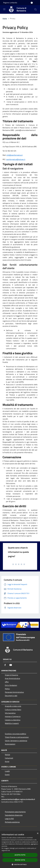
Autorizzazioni (10, 744)
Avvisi (7, 761)
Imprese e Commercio (13, 716)
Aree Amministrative (12, 678)
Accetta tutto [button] (20, 855)
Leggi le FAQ (9, 819)
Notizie (7, 755)
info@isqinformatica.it (15, 155)
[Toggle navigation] (4, 9)
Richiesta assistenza (12, 822)
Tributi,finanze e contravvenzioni (17, 737)
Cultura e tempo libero (13, 710)
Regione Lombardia (10, 3)
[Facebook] (5, 665)
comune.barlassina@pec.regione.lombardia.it (18, 799)
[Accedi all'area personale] (32, 3)
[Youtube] (11, 665)
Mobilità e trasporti (12, 723)
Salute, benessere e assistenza (16, 741)
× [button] (38, 833)
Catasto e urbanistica (13, 720)
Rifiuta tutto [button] (20, 860)
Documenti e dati (11, 696)
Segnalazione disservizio (14, 815)
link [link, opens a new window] (9, 850)
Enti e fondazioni (11, 685)
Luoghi (7, 771)
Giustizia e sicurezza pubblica (15, 734)
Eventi (7, 775)
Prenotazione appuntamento (15, 812)
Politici (7, 689)
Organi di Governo (11, 675)
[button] (20, 864)
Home (5, 18)
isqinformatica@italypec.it (16, 159)
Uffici (7, 682)
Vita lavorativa (10, 713)
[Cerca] (36, 9)
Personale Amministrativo (14, 692)
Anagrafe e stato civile (13, 706)
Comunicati (9, 758)
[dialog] (20, 850)
